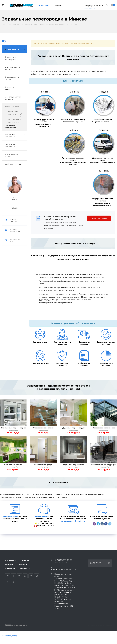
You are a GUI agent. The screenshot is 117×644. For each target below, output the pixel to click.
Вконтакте (8, 576)
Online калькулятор (9, 636)
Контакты (25, 568)
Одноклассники (8, 582)
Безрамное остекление (16, 136)
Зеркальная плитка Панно (15, 117)
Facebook (13, 576)
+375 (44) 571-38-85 (93, 6)
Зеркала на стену (11, 111)
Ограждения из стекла (16, 78)
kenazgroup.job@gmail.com (73, 521)
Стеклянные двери (16, 88)
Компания (10, 568)
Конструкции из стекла (16, 156)
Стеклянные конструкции (104, 465)
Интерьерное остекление (16, 146)
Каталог (9, 564)
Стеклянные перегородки (16, 58)
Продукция (10, 560)
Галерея (25, 560)
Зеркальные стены (12, 123)
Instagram (25, 576)
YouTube (37, 576)
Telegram (31, 576)
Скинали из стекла (13, 465)
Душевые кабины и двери (16, 68)
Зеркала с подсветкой (13, 114)
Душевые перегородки (74, 428)
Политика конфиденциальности (100, 625)
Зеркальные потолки (13, 120)
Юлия (15, 200)
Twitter (19, 576)
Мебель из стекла (16, 164)
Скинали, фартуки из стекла (16, 98)
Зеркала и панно (16, 107)
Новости (23, 564)
